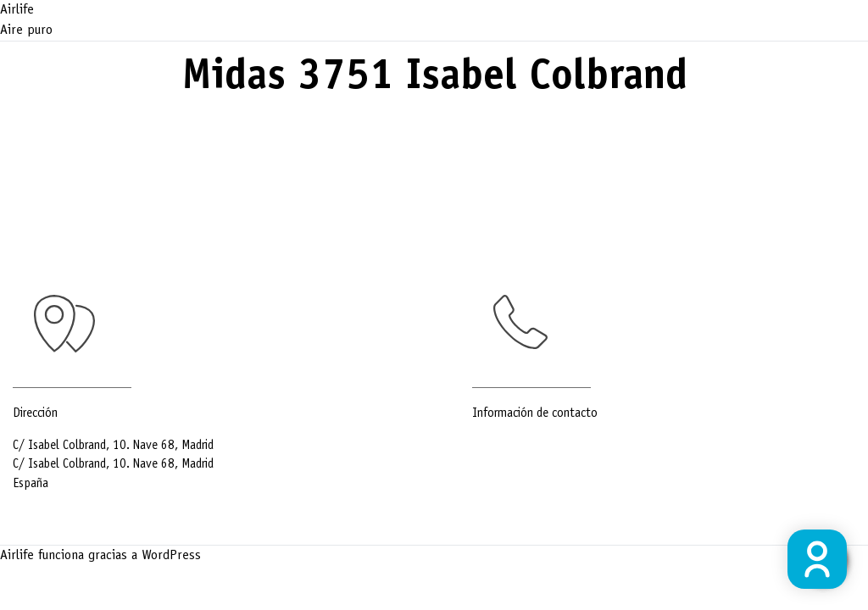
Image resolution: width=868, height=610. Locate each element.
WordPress (171, 556)
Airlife (17, 10)
